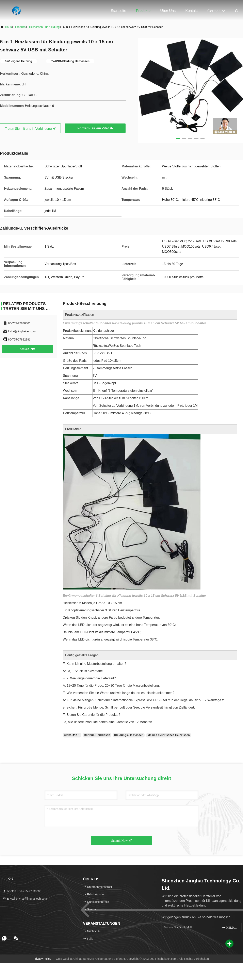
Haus (8, 27)
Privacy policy (42, 959)
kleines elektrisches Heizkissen (169, 735)
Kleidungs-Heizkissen (129, 735)
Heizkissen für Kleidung (44, 27)
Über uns (168, 11)
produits (20, 27)
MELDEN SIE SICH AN (230, 927)
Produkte (143, 11)
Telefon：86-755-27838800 (22, 891)
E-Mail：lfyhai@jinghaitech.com (25, 899)
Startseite (118, 11)
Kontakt (191, 11)
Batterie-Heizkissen (97, 735)
